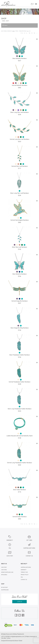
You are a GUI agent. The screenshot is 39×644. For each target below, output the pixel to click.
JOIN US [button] (20, 602)
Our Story (4, 567)
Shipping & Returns (26, 567)
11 (32, 33)
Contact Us (24, 580)
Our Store (4, 570)
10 (29, 33)
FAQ (22, 577)
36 (30, 31)
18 (28, 31)
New (13, 31)
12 (34, 33)
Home (3, 21)
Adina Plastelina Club (7, 572)
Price (17, 31)
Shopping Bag (5, 590)
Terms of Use (24, 572)
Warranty (24, 570)
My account (4, 587)
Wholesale (4, 575)
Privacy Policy (25, 575)
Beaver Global (18, 641)
